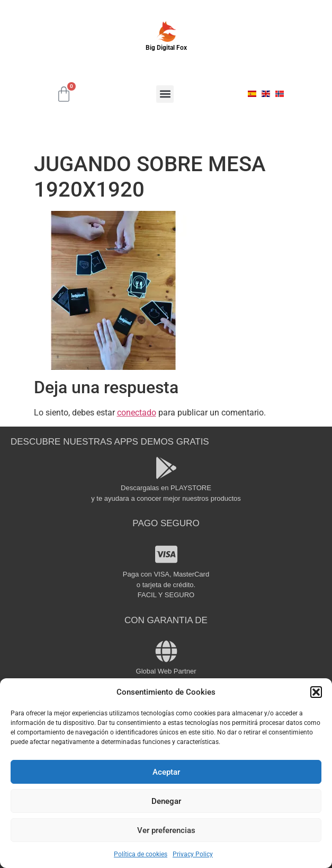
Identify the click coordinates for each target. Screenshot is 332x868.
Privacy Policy (193, 854)
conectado (137, 413)
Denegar (166, 801)
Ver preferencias (166, 830)
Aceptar (166, 772)
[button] (316, 692)
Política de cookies (141, 854)
